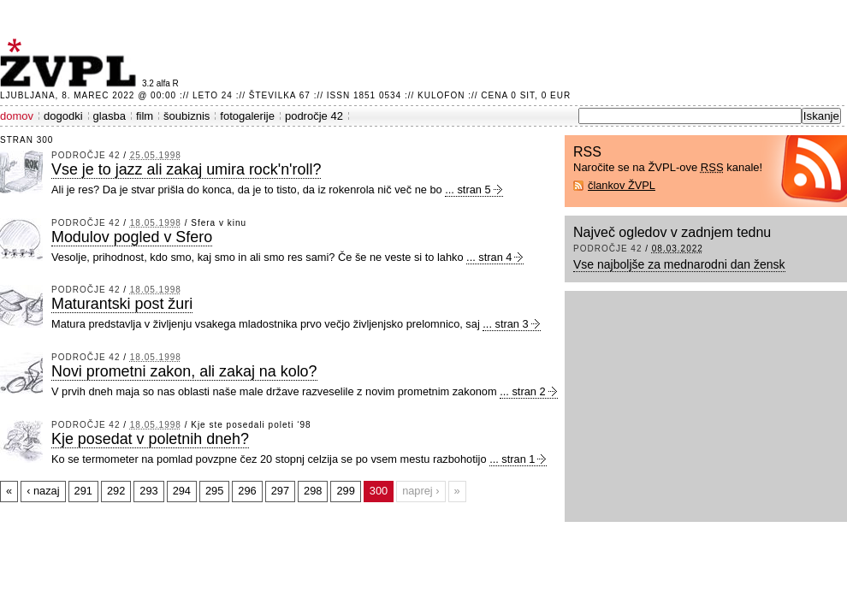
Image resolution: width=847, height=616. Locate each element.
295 (214, 491)
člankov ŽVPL (622, 185)
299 (345, 491)
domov (17, 116)
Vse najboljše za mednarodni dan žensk (679, 264)
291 (83, 491)
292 (116, 491)
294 (182, 491)
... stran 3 (505, 324)
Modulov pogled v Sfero (132, 237)
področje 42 (314, 116)
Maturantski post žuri (122, 304)
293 (148, 491)
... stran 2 (522, 391)
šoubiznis (187, 116)
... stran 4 (489, 257)
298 (313, 491)
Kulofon (441, 95)
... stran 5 (468, 190)
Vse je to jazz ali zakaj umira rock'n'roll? (186, 169)
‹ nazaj (43, 491)
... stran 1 (512, 459)
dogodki (63, 116)
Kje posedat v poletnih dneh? (150, 439)
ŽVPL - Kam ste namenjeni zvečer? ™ (71, 63)
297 (280, 491)
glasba (110, 116)
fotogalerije (247, 116)
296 (247, 491)
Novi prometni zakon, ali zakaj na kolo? (184, 371)
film (145, 116)
